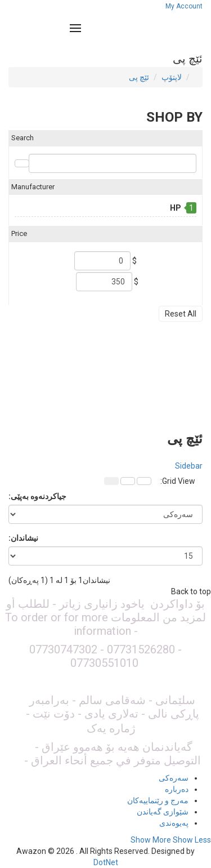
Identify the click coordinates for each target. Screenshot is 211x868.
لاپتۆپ (172, 77)
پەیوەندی (174, 823)
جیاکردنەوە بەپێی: (37, 496)
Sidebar (189, 466)
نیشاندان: (23, 538)
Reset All (181, 314)
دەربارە (177, 789)
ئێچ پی (139, 77)
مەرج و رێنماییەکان (158, 800)
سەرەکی (174, 778)
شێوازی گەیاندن (163, 812)
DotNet (106, 862)
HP (176, 208)
